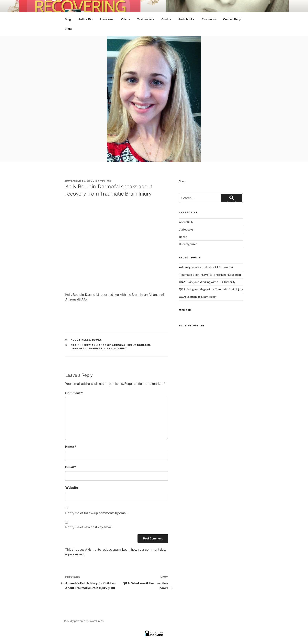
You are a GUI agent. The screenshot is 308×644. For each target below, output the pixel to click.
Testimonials (146, 19)
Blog (68, 19)
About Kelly (81, 340)
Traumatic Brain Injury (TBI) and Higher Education (210, 275)
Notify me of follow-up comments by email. (97, 513)
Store (68, 29)
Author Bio (85, 19)
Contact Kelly (232, 19)
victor (106, 181)
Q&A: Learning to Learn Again (198, 297)
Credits (166, 19)
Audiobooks (186, 19)
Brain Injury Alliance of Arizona (98, 345)
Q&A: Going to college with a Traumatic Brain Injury (211, 289)
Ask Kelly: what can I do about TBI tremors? (206, 267)
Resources (209, 19)
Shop (182, 181)
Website (72, 488)
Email (71, 467)
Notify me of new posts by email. (89, 527)
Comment (74, 393)
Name (71, 447)
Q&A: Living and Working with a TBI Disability (207, 282)
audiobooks (186, 229)
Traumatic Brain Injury (108, 348)
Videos (125, 19)
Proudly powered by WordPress (84, 621)
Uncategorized (188, 244)
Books (97, 340)
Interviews (107, 19)
